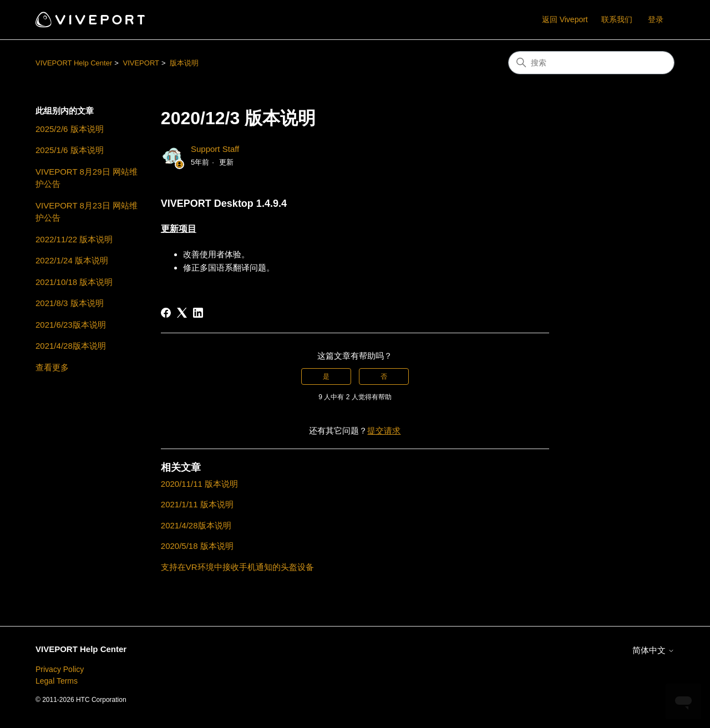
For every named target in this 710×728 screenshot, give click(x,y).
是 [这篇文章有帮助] (326, 376)
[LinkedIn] (198, 313)
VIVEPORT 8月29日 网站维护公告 (87, 178)
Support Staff (215, 149)
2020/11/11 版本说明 (199, 484)
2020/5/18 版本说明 (197, 546)
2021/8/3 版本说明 (70, 303)
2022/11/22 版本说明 (74, 239)
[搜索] (591, 63)
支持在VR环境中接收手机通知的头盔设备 (237, 567)
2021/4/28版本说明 (71, 346)
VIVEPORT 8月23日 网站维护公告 (87, 212)
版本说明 (184, 63)
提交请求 (384, 431)
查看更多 (52, 367)
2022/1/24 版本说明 (72, 260)
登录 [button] (656, 19)
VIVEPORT (141, 63)
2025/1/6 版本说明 (70, 150)
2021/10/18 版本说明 (74, 282)
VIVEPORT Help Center (74, 63)
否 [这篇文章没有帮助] (384, 376)
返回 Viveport (565, 19)
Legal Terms (57, 681)
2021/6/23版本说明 (71, 325)
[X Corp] (182, 313)
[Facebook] (166, 313)
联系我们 (617, 19)
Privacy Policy (60, 669)
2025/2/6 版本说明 (70, 129)
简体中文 (653, 650)
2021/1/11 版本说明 (197, 504)
